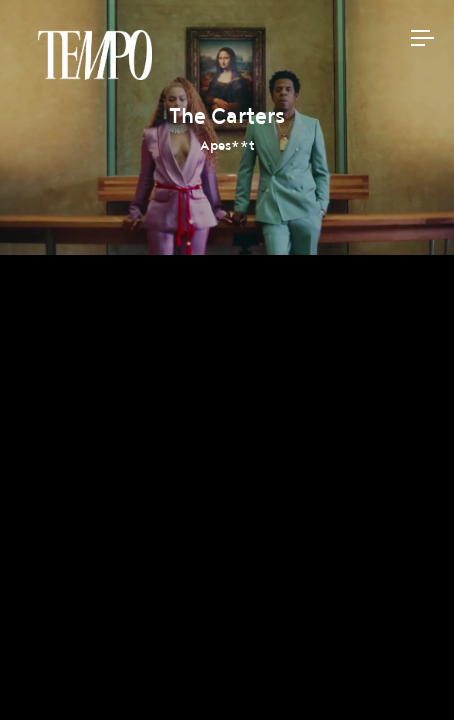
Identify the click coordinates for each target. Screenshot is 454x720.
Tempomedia (95, 55)
